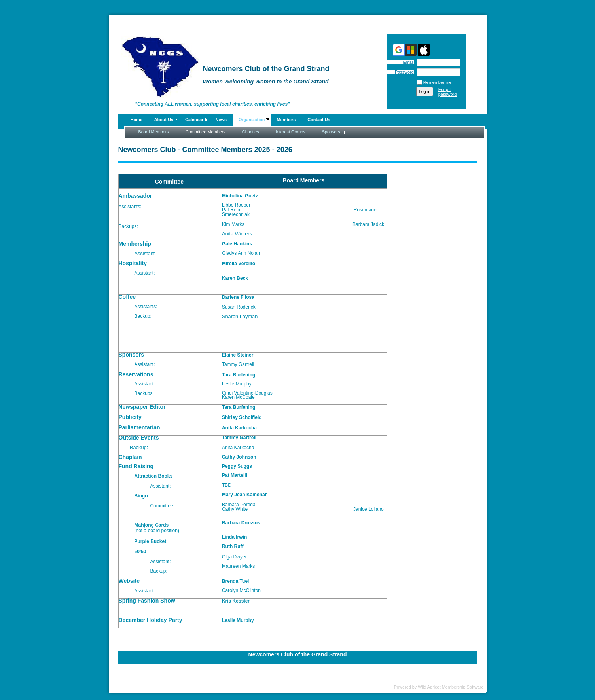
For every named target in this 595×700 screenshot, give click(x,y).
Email (407, 62)
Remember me (438, 82)
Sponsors (331, 132)
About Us (164, 120)
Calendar (194, 120)
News (221, 120)
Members (286, 120)
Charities (251, 132)
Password (403, 72)
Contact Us (319, 120)
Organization (252, 120)
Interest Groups (291, 132)
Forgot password (448, 92)
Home (136, 120)
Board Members (154, 132)
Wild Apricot (429, 687)
